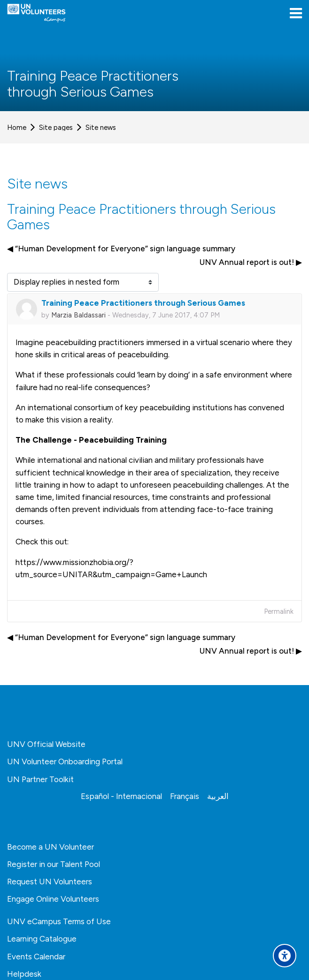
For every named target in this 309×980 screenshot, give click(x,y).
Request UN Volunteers (50, 882)
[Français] (185, 796)
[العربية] (218, 796)
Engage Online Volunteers (53, 899)
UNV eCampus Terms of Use (59, 921)
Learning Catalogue (42, 939)
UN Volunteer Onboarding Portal (65, 761)
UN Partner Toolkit (40, 779)
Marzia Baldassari (78, 315)
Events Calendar (36, 957)
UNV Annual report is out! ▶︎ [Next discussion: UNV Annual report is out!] (251, 262)
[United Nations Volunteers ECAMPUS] (36, 13)
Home (17, 128)
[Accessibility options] (285, 956)
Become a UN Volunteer (50, 847)
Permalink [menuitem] (279, 611)
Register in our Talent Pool (54, 864)
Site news (101, 128)
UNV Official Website (46, 744)
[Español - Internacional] (121, 796)
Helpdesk (24, 974)
